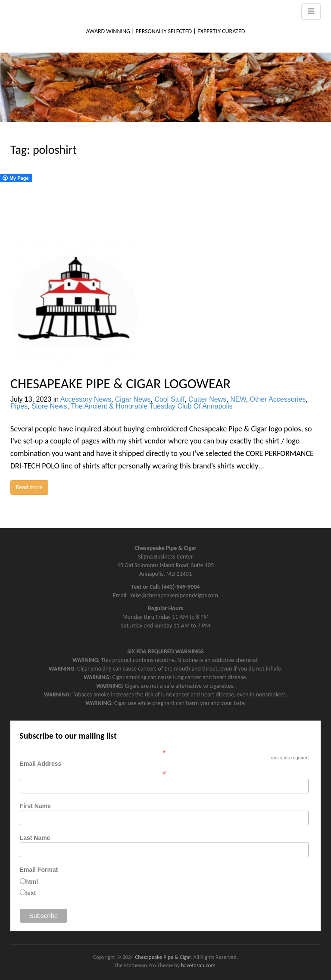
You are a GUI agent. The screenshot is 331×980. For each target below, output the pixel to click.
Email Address (164, 769)
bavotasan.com (198, 965)
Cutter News (207, 399)
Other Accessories (278, 399)
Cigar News (133, 399)
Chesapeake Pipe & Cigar (163, 957)
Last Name (35, 838)
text (31, 893)
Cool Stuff (169, 399)
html (32, 882)
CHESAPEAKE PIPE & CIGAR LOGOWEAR (120, 384)
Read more (29, 487)
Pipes (19, 406)
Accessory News (86, 399)
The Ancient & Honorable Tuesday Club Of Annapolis (151, 406)
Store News (49, 406)
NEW (238, 399)
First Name (35, 806)
